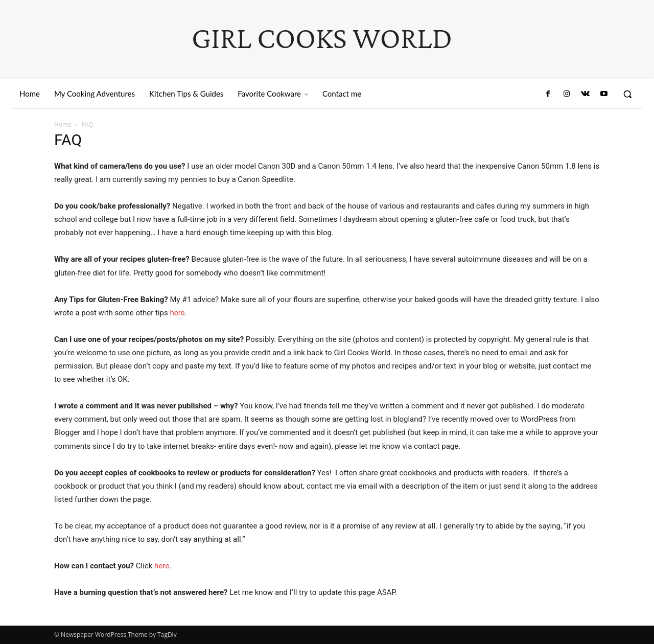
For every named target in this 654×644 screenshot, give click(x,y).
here (177, 313)
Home (63, 124)
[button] (627, 94)
